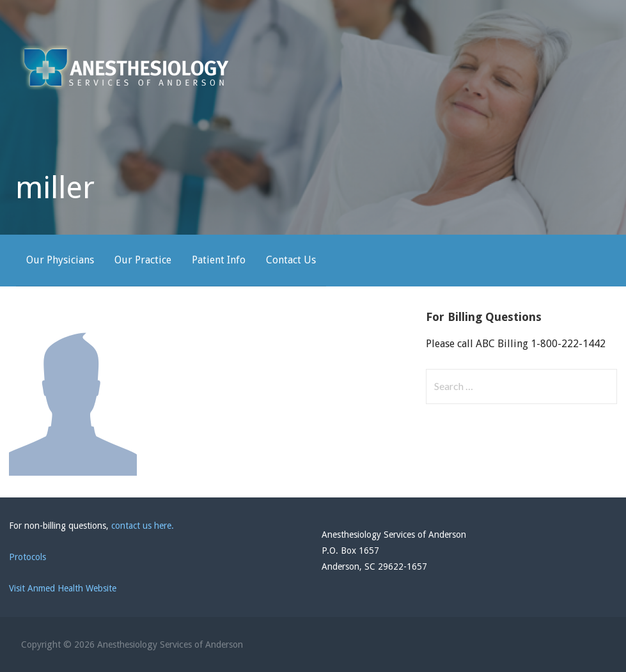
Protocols (27, 557)
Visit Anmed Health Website (63, 588)
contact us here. (143, 526)
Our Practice (143, 260)
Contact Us (291, 260)
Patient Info (219, 260)
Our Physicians (60, 260)
